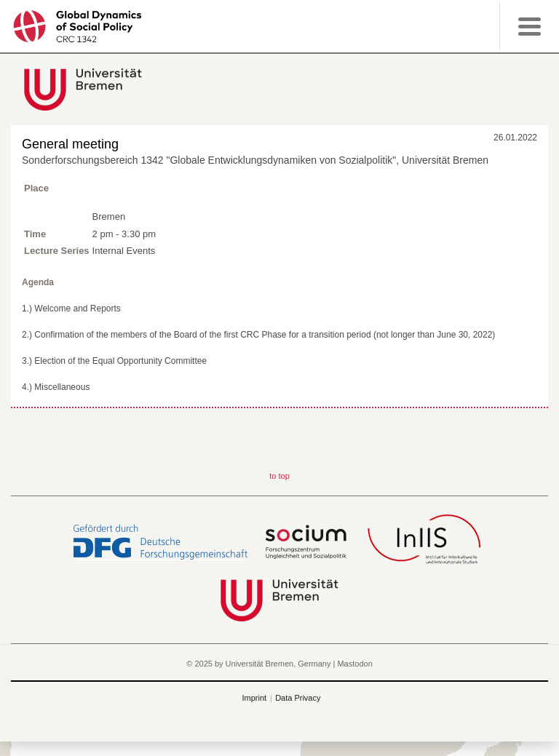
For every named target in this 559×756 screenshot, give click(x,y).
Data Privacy (298, 698)
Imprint (255, 698)
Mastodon (354, 664)
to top (279, 476)
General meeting (70, 144)
